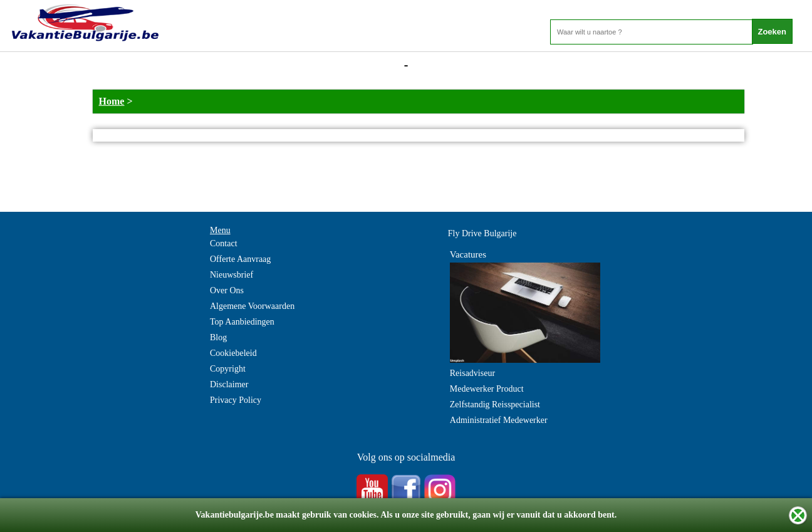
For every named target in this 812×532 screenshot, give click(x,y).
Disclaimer (229, 384)
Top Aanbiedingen (242, 322)
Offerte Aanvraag (240, 259)
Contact (224, 243)
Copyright (228, 369)
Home (112, 101)
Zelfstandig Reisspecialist (495, 404)
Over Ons (227, 290)
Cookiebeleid (233, 353)
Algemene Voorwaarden (252, 306)
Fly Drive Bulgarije (482, 233)
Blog (218, 337)
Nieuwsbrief (232, 275)
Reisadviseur (472, 373)
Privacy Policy (236, 400)
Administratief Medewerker (499, 420)
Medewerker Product (487, 389)
